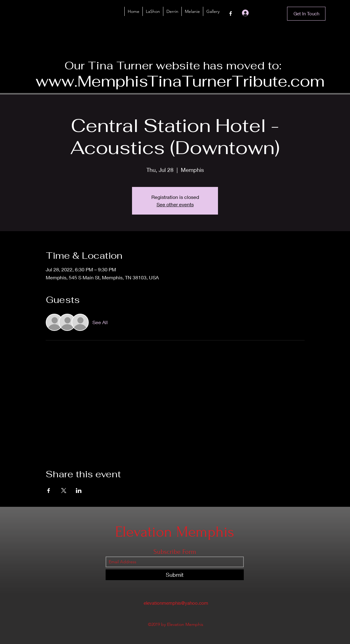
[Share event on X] (64, 491)
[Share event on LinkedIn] (79, 491)
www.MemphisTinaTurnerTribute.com (180, 81)
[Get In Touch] (306, 14)
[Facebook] (231, 14)
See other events (175, 204)
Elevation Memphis (175, 532)
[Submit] (175, 575)
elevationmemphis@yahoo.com (176, 603)
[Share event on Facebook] (49, 491)
